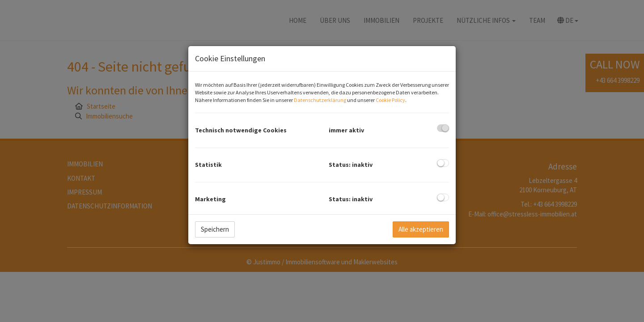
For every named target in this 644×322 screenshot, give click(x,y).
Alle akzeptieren (421, 229)
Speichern (215, 229)
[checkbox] (443, 128)
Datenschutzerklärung (320, 100)
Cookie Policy (390, 100)
